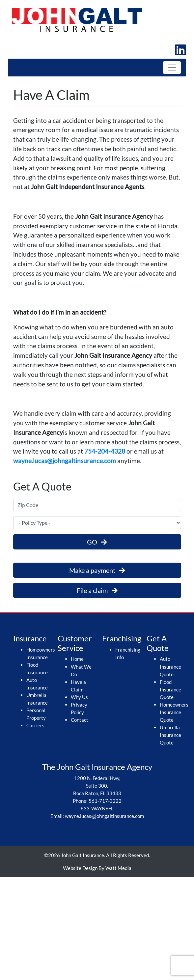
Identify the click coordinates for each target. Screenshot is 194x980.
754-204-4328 (105, 451)
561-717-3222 (105, 801)
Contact (80, 720)
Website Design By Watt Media (97, 868)
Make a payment (97, 570)
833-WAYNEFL (97, 808)
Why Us (79, 697)
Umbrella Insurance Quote (170, 735)
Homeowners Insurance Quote (174, 712)
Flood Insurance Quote (170, 689)
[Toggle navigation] (172, 68)
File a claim (97, 590)
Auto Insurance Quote (170, 666)
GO (97, 542)
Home (77, 659)
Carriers (35, 725)
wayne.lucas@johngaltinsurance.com (65, 461)
